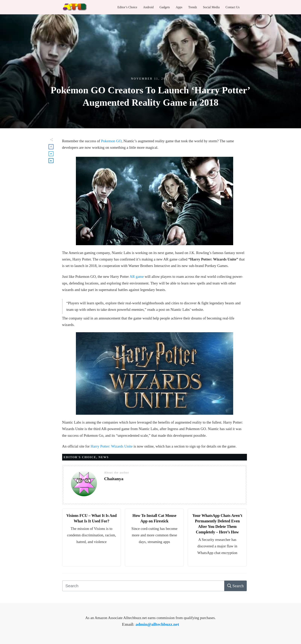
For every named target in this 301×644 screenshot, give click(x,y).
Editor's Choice (80, 457)
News (104, 457)
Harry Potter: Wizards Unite (112, 446)
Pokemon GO (111, 141)
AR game (137, 277)
